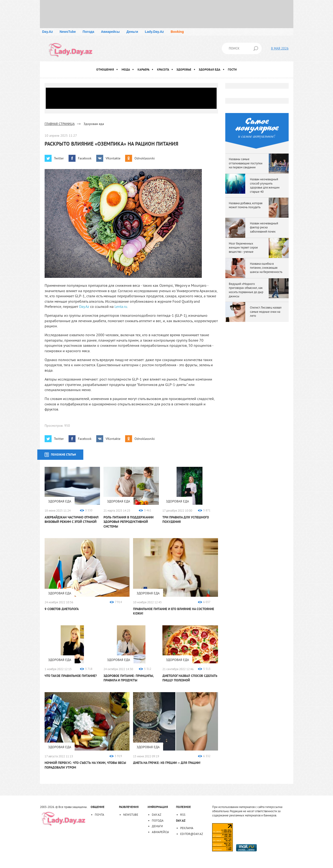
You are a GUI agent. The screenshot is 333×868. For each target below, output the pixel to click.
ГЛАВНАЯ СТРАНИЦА (60, 124)
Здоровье (184, 70)
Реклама (187, 828)
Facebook (85, 158)
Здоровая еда (210, 70)
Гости (232, 70)
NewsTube (68, 32)
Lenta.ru (121, 306)
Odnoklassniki (145, 158)
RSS (183, 815)
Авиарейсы (110, 32)
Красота (163, 70)
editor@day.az (192, 834)
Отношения (105, 70)
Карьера (144, 70)
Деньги (132, 32)
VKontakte (113, 158)
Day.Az (48, 32)
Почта (100, 815)
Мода (126, 70)
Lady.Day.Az (154, 32)
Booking (177, 32)
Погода (88, 32)
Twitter (59, 158)
